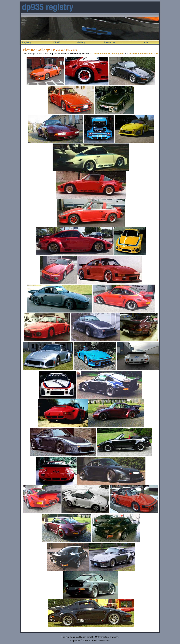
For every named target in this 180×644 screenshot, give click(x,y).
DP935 (57, 42)
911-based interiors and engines (107, 54)
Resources (110, 42)
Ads (146, 42)
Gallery (81, 42)
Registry (27, 42)
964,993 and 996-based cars (144, 54)
